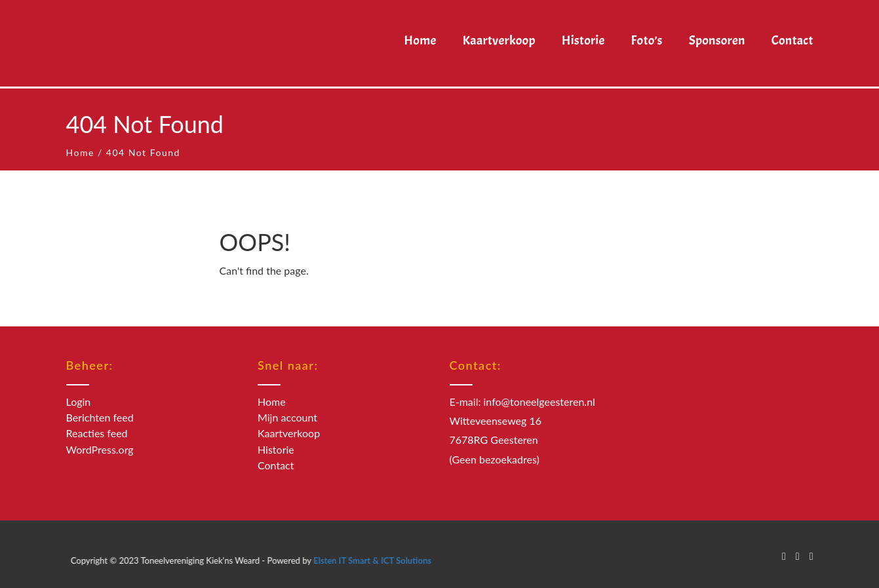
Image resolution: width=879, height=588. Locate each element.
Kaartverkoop (289, 433)
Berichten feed (100, 417)
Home (80, 152)
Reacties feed (97, 433)
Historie (276, 449)
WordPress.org (100, 449)
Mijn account (287, 417)
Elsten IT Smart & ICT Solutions (384, 560)
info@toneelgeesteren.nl (539, 402)
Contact (276, 465)
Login (79, 402)
